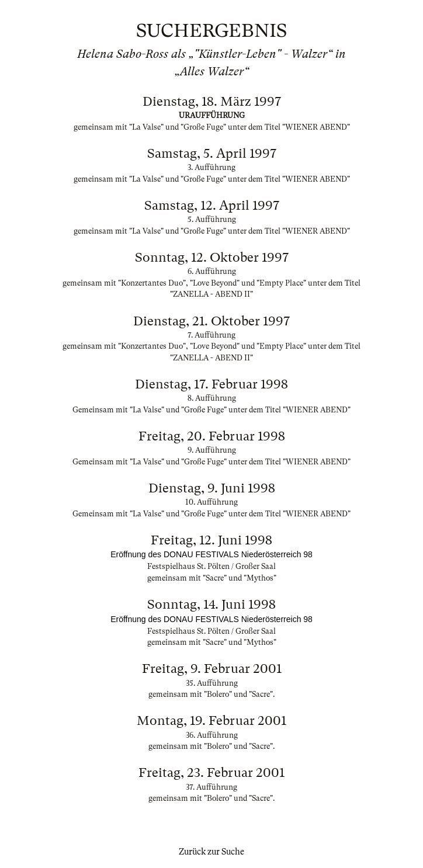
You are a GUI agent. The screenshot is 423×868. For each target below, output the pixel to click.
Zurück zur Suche (211, 852)
